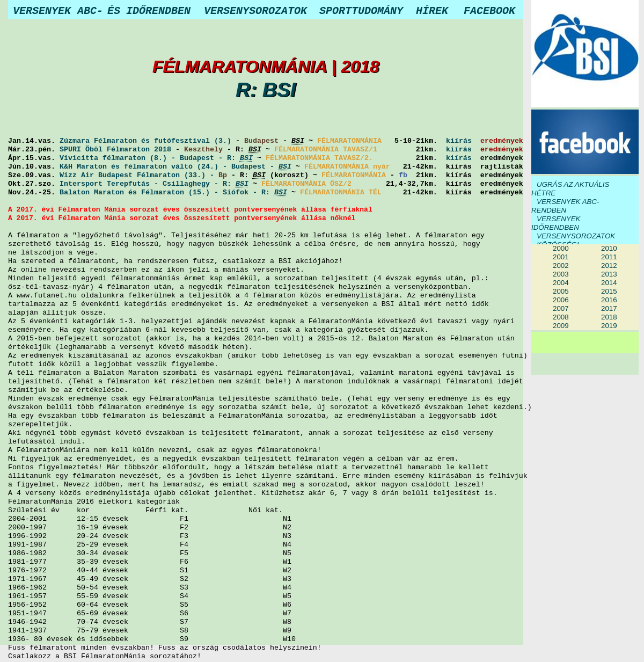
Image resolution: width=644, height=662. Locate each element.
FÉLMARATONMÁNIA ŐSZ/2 (306, 184)
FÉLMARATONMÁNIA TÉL (341, 193)
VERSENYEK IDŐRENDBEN (556, 223)
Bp (223, 176)
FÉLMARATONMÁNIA (349, 141)
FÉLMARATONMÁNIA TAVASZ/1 (326, 150)
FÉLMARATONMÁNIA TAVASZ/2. (319, 158)
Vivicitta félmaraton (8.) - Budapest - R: (156, 158)
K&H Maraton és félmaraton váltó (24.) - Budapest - (175, 167)
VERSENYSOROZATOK (576, 236)
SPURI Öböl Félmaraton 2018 (115, 150)
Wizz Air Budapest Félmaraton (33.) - (139, 176)
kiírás (459, 141)
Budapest (261, 141)
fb (403, 176)
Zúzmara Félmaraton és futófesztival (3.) (145, 141)
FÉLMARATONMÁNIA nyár (347, 167)
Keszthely (203, 150)
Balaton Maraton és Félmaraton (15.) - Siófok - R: (173, 193)
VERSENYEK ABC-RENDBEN (565, 206)
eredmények (502, 141)
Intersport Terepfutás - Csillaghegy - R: (154, 184)
